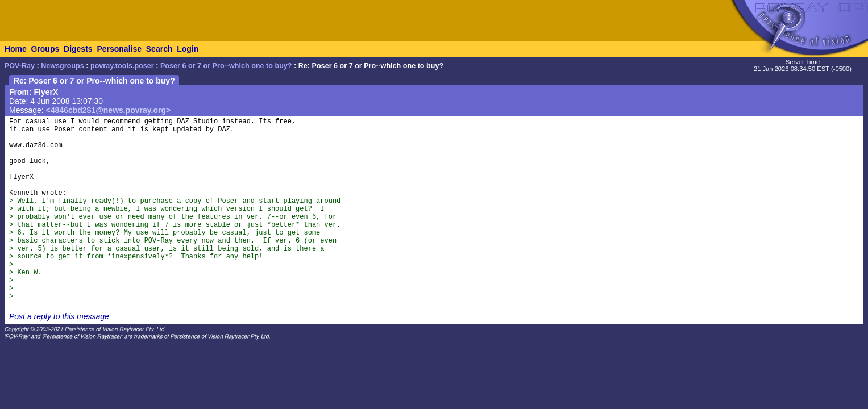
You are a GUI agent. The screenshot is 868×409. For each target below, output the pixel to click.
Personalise (119, 49)
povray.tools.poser (122, 66)
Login (188, 49)
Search (159, 49)
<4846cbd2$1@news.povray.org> (109, 110)
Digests (78, 49)
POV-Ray (20, 66)
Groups (45, 49)
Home (16, 49)
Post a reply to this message (59, 316)
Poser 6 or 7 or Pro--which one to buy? (226, 66)
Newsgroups (63, 66)
